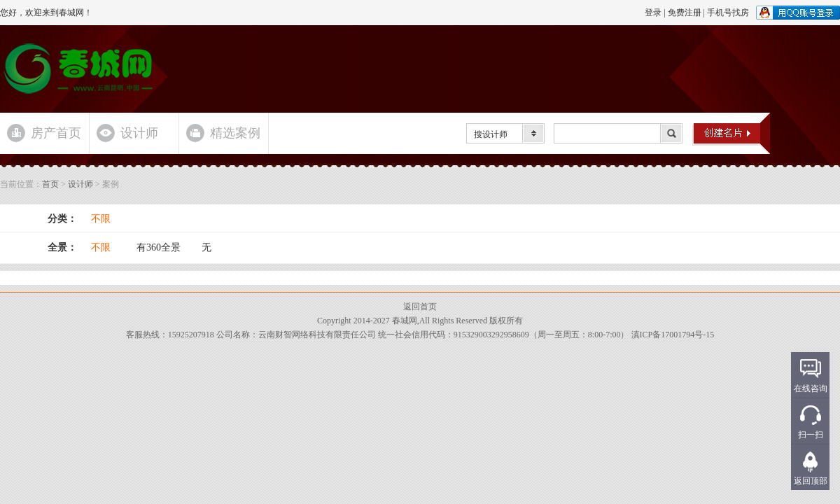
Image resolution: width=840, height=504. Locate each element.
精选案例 (235, 133)
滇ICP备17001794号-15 (673, 335)
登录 (653, 13)
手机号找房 (728, 13)
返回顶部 (811, 481)
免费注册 (685, 13)
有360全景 (159, 247)
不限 (101, 219)
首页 (50, 184)
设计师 (139, 133)
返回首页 (420, 307)
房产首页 (56, 133)
